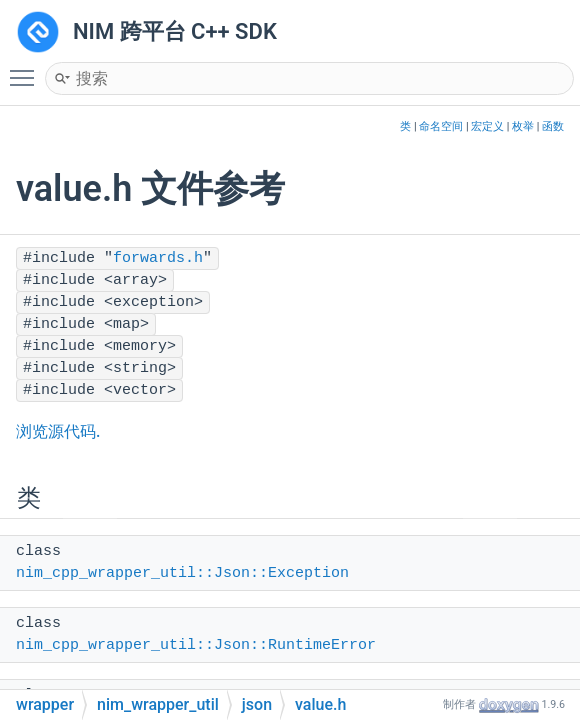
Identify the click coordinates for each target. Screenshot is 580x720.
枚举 (523, 126)
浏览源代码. (58, 431)
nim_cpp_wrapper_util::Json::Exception (182, 573)
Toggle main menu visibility (27, 69)
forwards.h (158, 258)
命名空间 (441, 126)
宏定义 (487, 126)
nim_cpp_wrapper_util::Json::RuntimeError (196, 645)
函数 (553, 126)
